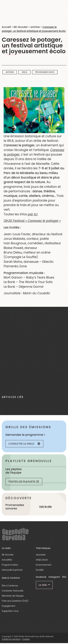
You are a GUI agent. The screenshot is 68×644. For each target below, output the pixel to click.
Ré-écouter (21, 27)
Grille (24, 72)
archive (35, 27)
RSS (64, 577)
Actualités (7, 560)
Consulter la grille (24, 444)
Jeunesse (41, 555)
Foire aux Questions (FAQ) (15, 601)
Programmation (10, 565)
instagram (54, 577)
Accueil (6, 27)
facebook (41, 577)
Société (40, 570)
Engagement (9, 606)
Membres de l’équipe (13, 596)
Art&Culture (42, 560)
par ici (33, 214)
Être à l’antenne (10, 586)
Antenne (10, 72)
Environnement (44, 565)
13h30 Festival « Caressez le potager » (32, 221)
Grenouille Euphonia (12, 570)
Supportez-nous (10, 611)
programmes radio (45, 72)
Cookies (26, 639)
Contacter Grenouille (13, 591)
